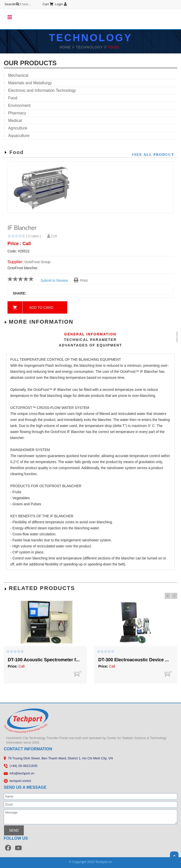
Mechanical (18, 75)
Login (43, 4)
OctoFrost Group (37, 262)
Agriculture (18, 128)
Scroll (174, 856)
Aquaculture (19, 136)
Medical (15, 121)
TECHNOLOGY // (92, 47)
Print (81, 280)
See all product (154, 155)
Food (13, 98)
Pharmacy (17, 113)
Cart (30, 4)
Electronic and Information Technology (42, 90)
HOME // (68, 47)
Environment (19, 105)
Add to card (41, 308)
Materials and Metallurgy (30, 83)
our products (30, 63)
